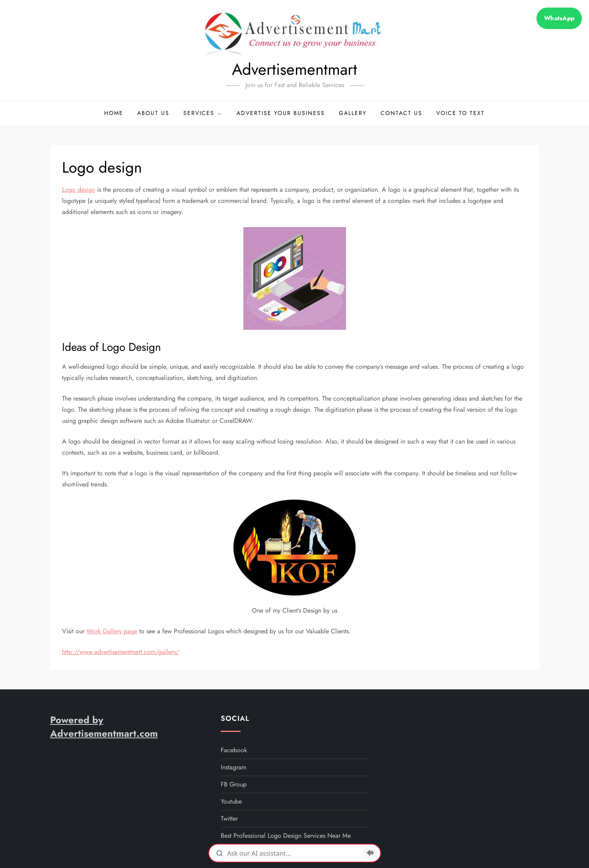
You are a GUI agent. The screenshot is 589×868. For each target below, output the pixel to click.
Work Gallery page (112, 631)
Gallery (353, 113)
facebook (234, 750)
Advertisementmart (294, 69)
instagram (233, 767)
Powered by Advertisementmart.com (104, 727)
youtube (231, 801)
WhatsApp (559, 18)
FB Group (234, 784)
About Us (153, 113)
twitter (229, 818)
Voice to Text (461, 113)
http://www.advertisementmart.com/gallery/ (121, 652)
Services (203, 113)
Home (114, 113)
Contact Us (401, 113)
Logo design (79, 190)
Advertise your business (281, 113)
